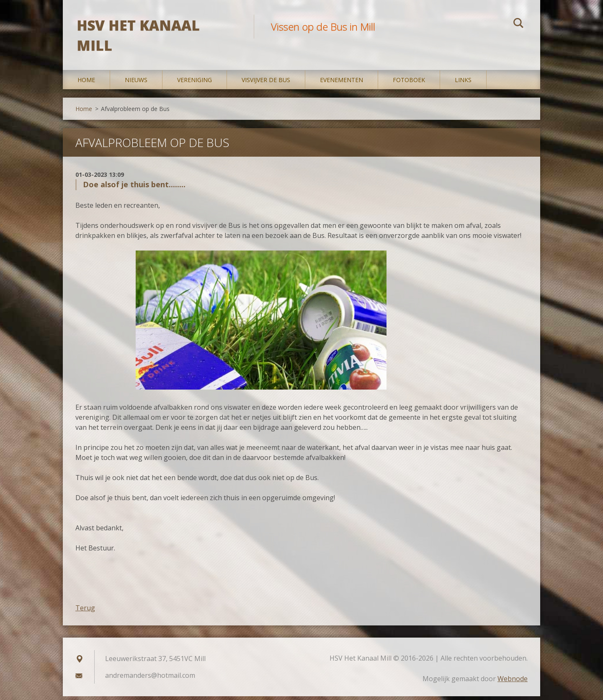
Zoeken (518, 24)
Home (86, 84)
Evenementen (341, 84)
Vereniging (195, 84)
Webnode (513, 682)
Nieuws (136, 84)
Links (463, 84)
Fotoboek (409, 84)
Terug (85, 612)
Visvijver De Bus (266, 84)
